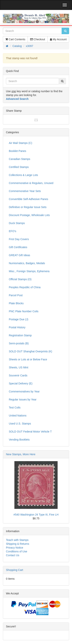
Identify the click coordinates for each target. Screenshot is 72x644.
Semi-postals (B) (19, 343)
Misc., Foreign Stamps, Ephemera (29, 271)
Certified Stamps (19, 167)
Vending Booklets (19, 440)
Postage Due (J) (19, 319)
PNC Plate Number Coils (24, 311)
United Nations (18, 416)
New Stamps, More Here (21, 454)
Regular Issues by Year (23, 399)
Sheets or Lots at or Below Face (28, 359)
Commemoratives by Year (24, 391)
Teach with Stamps (17, 540)
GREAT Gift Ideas (19, 255)
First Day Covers (19, 239)
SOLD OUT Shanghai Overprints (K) (30, 351)
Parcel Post (16, 295)
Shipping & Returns (18, 544)
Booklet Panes (17, 151)
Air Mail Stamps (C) (20, 143)
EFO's (12, 231)
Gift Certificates (18, 247)
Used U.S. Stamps (20, 424)
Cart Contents (15, 39)
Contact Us (13, 555)
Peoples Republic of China (25, 287)
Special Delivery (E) (21, 383)
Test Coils (15, 408)
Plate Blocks (16, 303)
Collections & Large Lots (23, 175)
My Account (58, 39)
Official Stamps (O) (20, 279)
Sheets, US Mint (19, 367)
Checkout (38, 39)
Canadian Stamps (19, 159)
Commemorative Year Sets (25, 191)
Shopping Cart (15, 570)
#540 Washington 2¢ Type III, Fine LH (36, 515)
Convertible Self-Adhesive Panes (29, 199)
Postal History (17, 327)
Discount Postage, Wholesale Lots (29, 215)
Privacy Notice (14, 548)
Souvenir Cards (18, 375)
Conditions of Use (17, 551)
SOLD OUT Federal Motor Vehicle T (30, 432)
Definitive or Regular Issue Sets (28, 207)
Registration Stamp (20, 335)
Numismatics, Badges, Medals (27, 263)
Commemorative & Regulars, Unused (31, 183)
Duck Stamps (17, 223)
